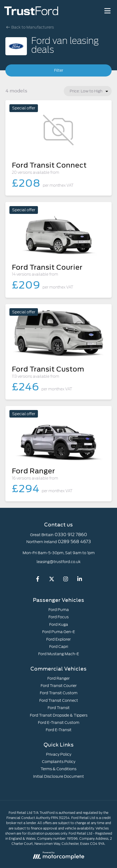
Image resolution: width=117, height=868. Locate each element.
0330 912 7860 (71, 535)
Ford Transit (59, 708)
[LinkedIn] (80, 580)
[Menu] (107, 11)
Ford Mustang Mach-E (59, 654)
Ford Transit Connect (59, 700)
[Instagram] (66, 580)
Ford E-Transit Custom (59, 723)
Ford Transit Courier (59, 686)
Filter (59, 70)
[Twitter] (52, 580)
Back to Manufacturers (30, 27)
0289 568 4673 (74, 542)
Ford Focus (58, 617)
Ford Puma (59, 610)
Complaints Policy (59, 762)
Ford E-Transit (59, 730)
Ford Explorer (58, 639)
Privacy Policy (59, 754)
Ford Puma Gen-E (59, 632)
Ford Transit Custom (59, 693)
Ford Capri (59, 647)
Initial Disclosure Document (58, 776)
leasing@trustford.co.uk (59, 562)
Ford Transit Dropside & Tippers (59, 715)
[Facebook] (38, 580)
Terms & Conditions (58, 769)
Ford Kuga (59, 624)
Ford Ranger (58, 678)
